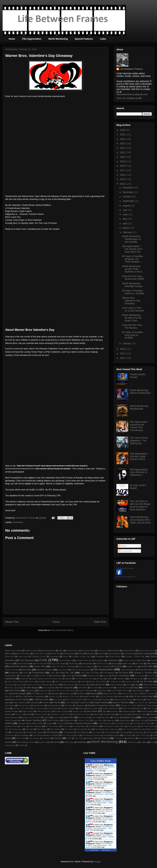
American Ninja (88, 651)
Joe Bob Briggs (31, 688)
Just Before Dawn (123, 688)
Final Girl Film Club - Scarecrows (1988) (133, 278)
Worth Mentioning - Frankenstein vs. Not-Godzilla (132, 239)
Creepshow (113, 660)
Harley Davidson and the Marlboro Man (47, 679)
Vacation (90, 738)
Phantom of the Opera (123, 699)
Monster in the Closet (71, 697)
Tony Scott (21, 738)
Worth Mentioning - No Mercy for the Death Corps (132, 318)
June (125, 214)
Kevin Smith (15, 690)
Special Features (84, 39)
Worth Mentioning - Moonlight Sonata (132, 285)
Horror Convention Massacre (66, 682)
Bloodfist (91, 653)
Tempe (49, 723)
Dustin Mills (147, 666)
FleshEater (14, 673)
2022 (123, 148)
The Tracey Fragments (71, 735)
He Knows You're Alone (84, 679)
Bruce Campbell (145, 653)
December (128, 188)
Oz (35, 700)
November (128, 192)
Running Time (78, 711)
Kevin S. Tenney (150, 688)
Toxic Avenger (34, 738)
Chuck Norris (115, 656)
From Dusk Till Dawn (90, 673)
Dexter (114, 663)
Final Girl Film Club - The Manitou (133, 326)
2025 (123, 135)
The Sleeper (10, 735)
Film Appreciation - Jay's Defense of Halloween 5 (140, 472)
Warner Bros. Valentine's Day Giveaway (131, 301)
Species (57, 718)
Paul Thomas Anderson (74, 700)
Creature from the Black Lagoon (90, 660)
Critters (144, 660)
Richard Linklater (68, 708)
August (126, 206)
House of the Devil (98, 681)
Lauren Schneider (86, 690)
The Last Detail (129, 729)
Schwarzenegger (129, 711)
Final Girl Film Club (148, 670)
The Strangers (23, 735)
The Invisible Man (84, 729)
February (128, 232)
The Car (23, 726)
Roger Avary (28, 711)
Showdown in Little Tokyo (60, 714)
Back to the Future (146, 651)
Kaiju (136, 688)
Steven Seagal (148, 717)
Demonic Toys (102, 663)
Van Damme (103, 738)
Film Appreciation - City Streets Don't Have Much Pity (132, 249)
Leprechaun (102, 690)
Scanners (114, 711)
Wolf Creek (69, 742)
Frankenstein (38, 673)
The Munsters (69, 732)
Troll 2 (69, 738)
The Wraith (128, 735)
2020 (123, 157)
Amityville (115, 651)
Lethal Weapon (138, 690)
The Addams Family (122, 723)
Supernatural (125, 720)
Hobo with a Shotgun (16, 682)
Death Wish (74, 663)
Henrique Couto (136, 679)
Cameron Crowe (39, 656)
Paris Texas (58, 700)
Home (12, 39)
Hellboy (110, 679)
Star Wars (105, 717)
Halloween (10, 679)
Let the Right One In (119, 690)
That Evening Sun (105, 723)
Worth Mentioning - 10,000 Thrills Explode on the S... (133, 269)
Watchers (131, 738)
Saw (105, 711)
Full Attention (109, 673)
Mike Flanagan (149, 694)
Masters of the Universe (131, 694)
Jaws (128, 685)
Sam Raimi (92, 711)
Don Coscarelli (104, 666)
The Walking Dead (111, 735)
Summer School (84, 720)
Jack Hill (56, 685)
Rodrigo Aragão (12, 711)
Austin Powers (129, 651)
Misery (21, 697)
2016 (123, 175)
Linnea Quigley (19, 693)
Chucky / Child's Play (135, 656)
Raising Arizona (24, 706)
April (125, 223)
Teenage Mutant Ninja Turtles (30, 723)
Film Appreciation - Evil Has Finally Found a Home (140, 456)
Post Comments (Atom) (62, 630)
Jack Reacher (69, 685)
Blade (81, 653)
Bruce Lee (9, 656)
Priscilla (57, 702)
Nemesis (121, 696)
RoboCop (139, 708)
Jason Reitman (116, 685)
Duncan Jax (132, 666)
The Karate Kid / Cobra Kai (107, 729)
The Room (151, 732)
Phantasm (106, 699)
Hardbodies (24, 679)
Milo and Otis (10, 697)
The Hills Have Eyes (14, 729)
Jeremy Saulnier (14, 688)
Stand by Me (83, 718)
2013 (123, 349)
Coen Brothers (65, 660)
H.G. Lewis (140, 676)
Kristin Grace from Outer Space (63, 691)
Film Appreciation (32, 39)
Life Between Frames (131, 69)
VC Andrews (119, 738)
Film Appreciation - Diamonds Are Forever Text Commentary (140, 426)
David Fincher (23, 663)
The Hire (30, 729)
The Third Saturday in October (46, 735)
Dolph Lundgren (86, 666)
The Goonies (133, 726)
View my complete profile (129, 98)
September (129, 201)
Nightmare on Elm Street (17, 699)
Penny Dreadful (92, 700)
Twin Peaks (79, 738)
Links (103, 39)
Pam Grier (44, 699)
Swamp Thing (140, 720)
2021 (123, 152)
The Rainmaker (137, 732)
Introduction (9, 685)
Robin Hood (127, 709)
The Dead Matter (79, 726)
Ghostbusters (11, 676)
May (125, 219)
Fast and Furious (45, 670)
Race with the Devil (141, 703)
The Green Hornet (148, 726)
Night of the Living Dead (141, 696)
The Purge (124, 732)
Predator (46, 702)
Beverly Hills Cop (40, 654)
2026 (123, 130)
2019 (123, 161)
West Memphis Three (26, 742)
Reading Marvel (54, 705)
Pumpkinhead (84, 702)
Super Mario (98, 720)
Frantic (53, 673)
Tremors (58, 738)
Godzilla (78, 676)
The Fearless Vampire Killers (114, 726)
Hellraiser (121, 679)
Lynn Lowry (44, 694)
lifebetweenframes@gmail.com (20, 469)
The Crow (66, 726)
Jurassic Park (107, 688)
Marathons (81, 693)
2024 (123, 139)
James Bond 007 (97, 685)
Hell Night (100, 679)
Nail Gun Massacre (107, 697)
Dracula (118, 666)
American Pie (103, 651)
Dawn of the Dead (40, 663)
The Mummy (52, 732)
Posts (123, 546)
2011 (123, 358)
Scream (8, 714)
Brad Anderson (114, 653)
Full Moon (123, 673)
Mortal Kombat (89, 696)
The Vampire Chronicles (91, 735)
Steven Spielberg (34, 720)
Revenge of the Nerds (22, 709)
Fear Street (63, 670)
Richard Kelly (52, 709)
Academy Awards (32, 651)
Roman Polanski (62, 711)
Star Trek (95, 718)
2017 (123, 170)
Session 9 (19, 714)
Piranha (139, 699)
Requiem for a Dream (129, 706)
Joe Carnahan (49, 688)
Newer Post (12, 622)
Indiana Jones (131, 682)
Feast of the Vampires (81, 670)
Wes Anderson (144, 738)
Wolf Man (82, 742)
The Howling (56, 729)
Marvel (93, 693)
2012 (123, 353)
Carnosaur (54, 656)
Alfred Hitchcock (48, 651)
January (127, 343)
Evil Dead (27, 670)
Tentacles (61, 723)
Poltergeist (34, 702)
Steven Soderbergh (13, 720)
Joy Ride (94, 688)
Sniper (46, 717)
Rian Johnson (39, 709)
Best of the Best (23, 653)
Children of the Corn (81, 656)
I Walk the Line (116, 682)
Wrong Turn (132, 742)
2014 (123, 184)
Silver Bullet (123, 714)
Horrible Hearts (45, 681)
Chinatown (100, 656)
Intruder (20, 685)
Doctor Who (40, 666)
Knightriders (43, 691)
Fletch (26, 673)
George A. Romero (143, 673)
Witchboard (43, 742)
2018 (123, 166)
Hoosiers (31, 682)
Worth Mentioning (58, 39)
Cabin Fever (23, 657)
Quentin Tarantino (121, 702)
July (125, 210)
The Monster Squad (34, 732)
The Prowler (97, 732)
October (127, 197)
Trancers (46, 738)
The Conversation (52, 726)
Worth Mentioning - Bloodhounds (140, 407)
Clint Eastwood (27, 660)
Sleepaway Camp (139, 714)
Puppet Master (100, 702)
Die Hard (140, 663)
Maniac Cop (68, 693)
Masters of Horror (111, 693)
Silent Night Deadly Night (104, 714)
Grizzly (106, 676)
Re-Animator (39, 705)
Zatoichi (22, 745)
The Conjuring (35, 726)
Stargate (116, 718)
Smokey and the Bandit (32, 718)
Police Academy (20, 702)
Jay (137, 685)
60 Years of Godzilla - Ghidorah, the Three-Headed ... (133, 259)
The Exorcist (94, 726)
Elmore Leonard (12, 670)
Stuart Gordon (53, 720)
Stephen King (129, 717)
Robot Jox (150, 709)
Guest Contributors (121, 676)
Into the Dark (146, 681)
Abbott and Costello (13, 651)
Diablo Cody (127, 663)
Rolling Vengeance (44, 711)
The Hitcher (42, 729)
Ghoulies (23, 676)
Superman (110, 720)
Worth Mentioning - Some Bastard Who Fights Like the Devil (140, 520)
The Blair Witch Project (142, 723)
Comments (125, 551)
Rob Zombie (93, 708)
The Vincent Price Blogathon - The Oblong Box (139, 441)
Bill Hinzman (69, 653)
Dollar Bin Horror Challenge (63, 666)
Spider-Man (68, 717)
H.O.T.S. (151, 676)
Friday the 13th (66, 673)
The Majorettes (17, 732)
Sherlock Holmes (41, 714)
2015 (123, 179)
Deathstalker (87, 663)
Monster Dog (54, 697)
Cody (43, 660)
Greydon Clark (93, 676)
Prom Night (70, 702)
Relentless (80, 705)
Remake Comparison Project (101, 705)
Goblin (69, 676)
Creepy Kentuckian (130, 661)
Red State (68, 706)
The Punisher (110, 732)
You (153, 742)
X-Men (144, 742)
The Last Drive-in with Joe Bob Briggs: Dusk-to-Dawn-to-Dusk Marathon (140, 505)
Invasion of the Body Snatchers (38, 685)
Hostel (83, 682)
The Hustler (69, 729)
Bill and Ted (55, 653)
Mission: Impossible (36, 696)
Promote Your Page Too (126, 577)
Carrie (66, 656)
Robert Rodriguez (110, 708)
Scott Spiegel (147, 711)
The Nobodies (83, 732)
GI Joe (32, 676)
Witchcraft (55, 742)
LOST (34, 694)
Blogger (97, 862)
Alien (61, 651)
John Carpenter (66, 688)
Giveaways (18, 522)
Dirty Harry (152, 663)
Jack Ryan (82, 685)
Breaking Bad (129, 654)
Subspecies (69, 720)
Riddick (81, 709)
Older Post (100, 622)
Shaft (28, 714)
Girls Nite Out (44, 676)
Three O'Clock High (143, 735)
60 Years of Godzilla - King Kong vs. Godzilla (133, 335)
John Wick (83, 688)
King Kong (30, 690)
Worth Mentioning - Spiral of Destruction (140, 392)
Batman (8, 653)
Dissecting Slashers (19, 666)
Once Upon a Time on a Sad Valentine (133, 309)
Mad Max (55, 693)
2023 (123, 144)
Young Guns (10, 745)
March (126, 228)
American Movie (72, 651)
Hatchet (68, 679)
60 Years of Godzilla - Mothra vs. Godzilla (133, 292)
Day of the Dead (58, 663)
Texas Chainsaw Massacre (80, 723)
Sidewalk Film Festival (82, 714)
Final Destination (128, 670)
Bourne (101, 653)
